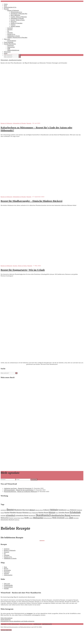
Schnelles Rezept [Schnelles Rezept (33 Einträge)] (64, 512)
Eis (5, 554)
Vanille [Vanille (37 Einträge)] (27, 518)
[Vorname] (8, 480)
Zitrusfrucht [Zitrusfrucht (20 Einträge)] (11, 520)
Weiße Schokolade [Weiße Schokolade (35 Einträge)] (58, 518)
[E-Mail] (23, 480)
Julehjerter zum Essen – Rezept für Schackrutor (18, 488)
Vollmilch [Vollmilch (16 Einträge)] (31, 518)
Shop (6, 567)
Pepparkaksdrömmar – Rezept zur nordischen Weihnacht (21, 491)
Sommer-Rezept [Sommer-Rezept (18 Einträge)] (17, 518)
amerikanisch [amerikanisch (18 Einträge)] (4, 510)
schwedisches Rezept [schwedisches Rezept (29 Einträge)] (22, 515)
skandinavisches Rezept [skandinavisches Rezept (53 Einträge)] (61, 515)
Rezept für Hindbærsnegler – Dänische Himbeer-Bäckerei (32, 201)
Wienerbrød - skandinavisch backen (11, 60)
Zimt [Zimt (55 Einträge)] (71, 518)
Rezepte (29, 123)
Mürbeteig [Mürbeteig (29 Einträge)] (25, 512)
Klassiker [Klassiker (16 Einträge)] (2, 513)
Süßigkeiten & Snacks (10, 558)
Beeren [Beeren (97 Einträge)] (10, 509)
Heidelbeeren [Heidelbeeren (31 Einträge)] (62, 510)
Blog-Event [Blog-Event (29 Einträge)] (26, 510)
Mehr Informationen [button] (7, 618)
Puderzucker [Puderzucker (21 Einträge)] (35, 513)
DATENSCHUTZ (47, 624)
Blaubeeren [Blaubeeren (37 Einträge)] (18, 510)
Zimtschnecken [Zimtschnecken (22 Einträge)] (4, 520)
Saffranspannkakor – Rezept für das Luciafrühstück (19, 490)
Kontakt (6, 588)
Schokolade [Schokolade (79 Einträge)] (75, 512)
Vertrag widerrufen (6, 630)
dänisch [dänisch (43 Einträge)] (32, 510)
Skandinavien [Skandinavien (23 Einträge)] (32, 516)
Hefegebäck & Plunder (19, 123)
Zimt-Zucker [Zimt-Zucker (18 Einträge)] (76, 518)
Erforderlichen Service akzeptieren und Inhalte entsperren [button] (18, 621)
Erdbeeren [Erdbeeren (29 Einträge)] (46, 510)
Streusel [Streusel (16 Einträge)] (22, 518)
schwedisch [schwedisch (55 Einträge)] (11, 515)
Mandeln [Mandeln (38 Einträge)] (13, 512)
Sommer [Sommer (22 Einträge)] (11, 518)
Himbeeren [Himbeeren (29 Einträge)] (73, 510)
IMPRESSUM (37, 624)
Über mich (7, 584)
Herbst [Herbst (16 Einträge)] (68, 510)
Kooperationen (8, 587)
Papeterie (7, 572)
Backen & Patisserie (6, 123)
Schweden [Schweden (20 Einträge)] (3, 516)
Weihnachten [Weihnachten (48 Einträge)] (38, 518)
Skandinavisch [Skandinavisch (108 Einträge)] (43, 515)
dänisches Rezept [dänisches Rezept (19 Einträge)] (39, 510)
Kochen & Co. (8, 557)
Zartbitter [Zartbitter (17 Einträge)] (67, 518)
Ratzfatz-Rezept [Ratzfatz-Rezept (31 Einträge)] (43, 512)
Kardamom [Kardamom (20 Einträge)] (80, 510)
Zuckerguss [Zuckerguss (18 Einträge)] (17, 520)
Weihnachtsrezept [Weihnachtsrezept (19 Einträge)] (48, 518)
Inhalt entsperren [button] (6, 620)
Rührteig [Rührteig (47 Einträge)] (52, 512)
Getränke (7, 555)
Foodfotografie (8, 585)
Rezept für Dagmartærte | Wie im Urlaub (23, 270)
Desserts (7, 552)
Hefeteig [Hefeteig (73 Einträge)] (54, 510)
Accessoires (7, 570)
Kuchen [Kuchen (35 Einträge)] (7, 512)
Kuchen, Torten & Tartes (20, 266)
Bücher (6, 569)
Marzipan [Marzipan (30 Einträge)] (19, 513)
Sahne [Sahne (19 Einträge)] (57, 513)
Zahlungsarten (8, 575)
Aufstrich (7, 549)
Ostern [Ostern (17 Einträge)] (30, 513)
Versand (6, 573)
